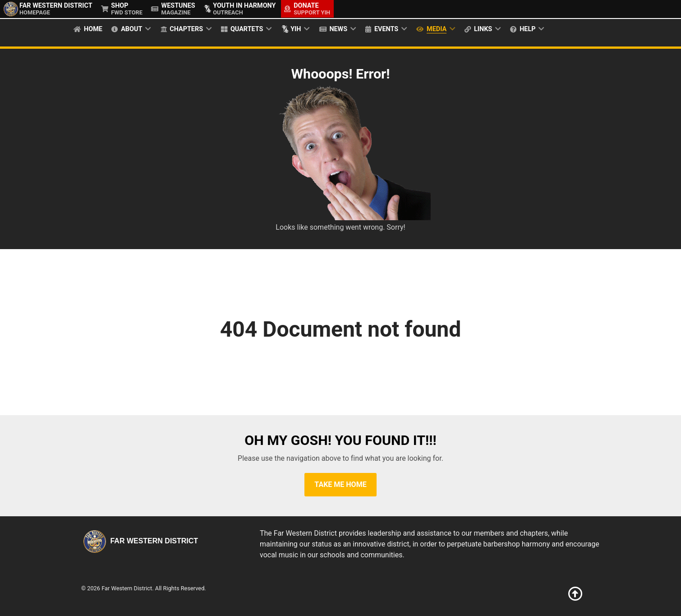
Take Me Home (340, 484)
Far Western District (140, 541)
